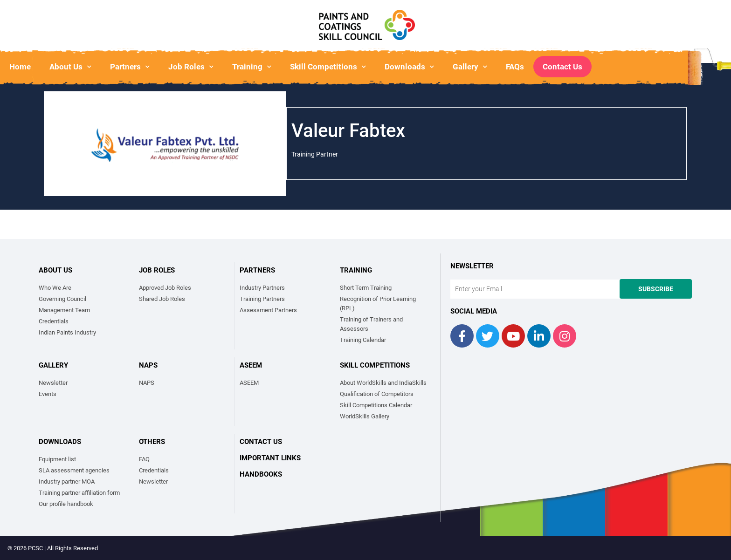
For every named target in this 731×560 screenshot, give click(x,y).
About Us (70, 67)
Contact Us (562, 67)
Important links (270, 458)
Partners (130, 67)
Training (252, 67)
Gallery (470, 67)
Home (20, 67)
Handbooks (261, 474)
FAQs (515, 67)
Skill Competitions (328, 67)
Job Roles (191, 67)
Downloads (409, 67)
